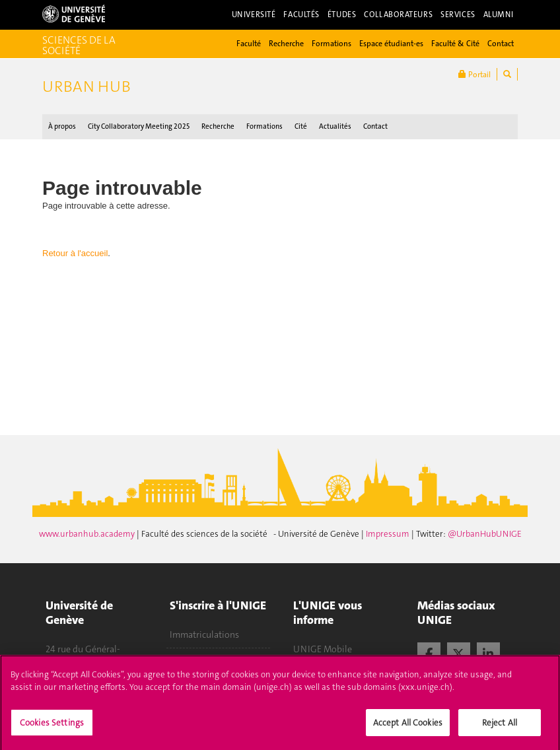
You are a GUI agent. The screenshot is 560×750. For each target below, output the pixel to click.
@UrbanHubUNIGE (485, 534)
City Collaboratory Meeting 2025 (139, 126)
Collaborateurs (398, 15)
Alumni (499, 15)
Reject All (500, 728)
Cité (301, 126)
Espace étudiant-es (391, 44)
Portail (474, 74)
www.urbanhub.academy (88, 534)
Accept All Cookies (408, 728)
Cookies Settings (52, 728)
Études (342, 15)
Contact (501, 44)
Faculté (249, 44)
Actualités (335, 126)
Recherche (286, 44)
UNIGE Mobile (323, 649)
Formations (332, 44)
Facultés (301, 15)
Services (458, 15)
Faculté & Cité (455, 44)
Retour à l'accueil (75, 253)
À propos (62, 126)
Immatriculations (204, 634)
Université (254, 15)
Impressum (389, 534)
